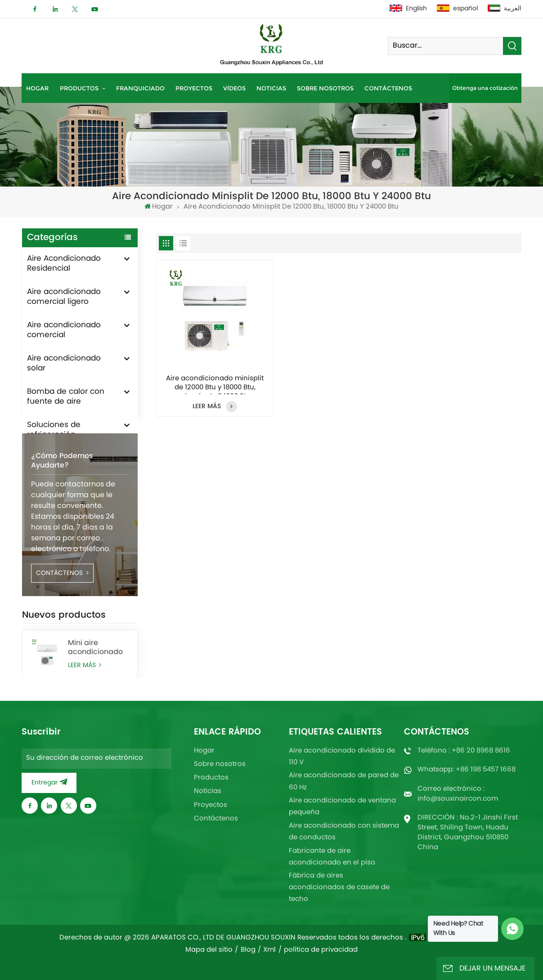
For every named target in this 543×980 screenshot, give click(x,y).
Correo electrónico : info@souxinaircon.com (458, 794)
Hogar (37, 88)
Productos (80, 88)
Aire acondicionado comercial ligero (64, 297)
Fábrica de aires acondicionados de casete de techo (339, 888)
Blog (248, 950)
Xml (269, 950)
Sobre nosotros (325, 88)
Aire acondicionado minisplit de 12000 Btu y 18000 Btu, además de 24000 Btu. (215, 384)
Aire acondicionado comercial (64, 330)
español (457, 9)
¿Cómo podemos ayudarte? (62, 492)
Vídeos (234, 88)
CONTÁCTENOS (62, 605)
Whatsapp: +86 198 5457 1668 (467, 770)
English (408, 9)
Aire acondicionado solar (64, 364)
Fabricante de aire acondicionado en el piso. (333, 857)
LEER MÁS (215, 407)
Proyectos (194, 88)
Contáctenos (388, 88)
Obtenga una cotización (485, 88)
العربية (505, 9)
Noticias (271, 88)
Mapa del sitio (209, 950)
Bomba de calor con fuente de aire (66, 397)
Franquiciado (140, 88)
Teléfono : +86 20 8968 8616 (464, 751)
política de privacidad (321, 950)
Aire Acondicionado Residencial (64, 264)
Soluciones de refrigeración (54, 430)
